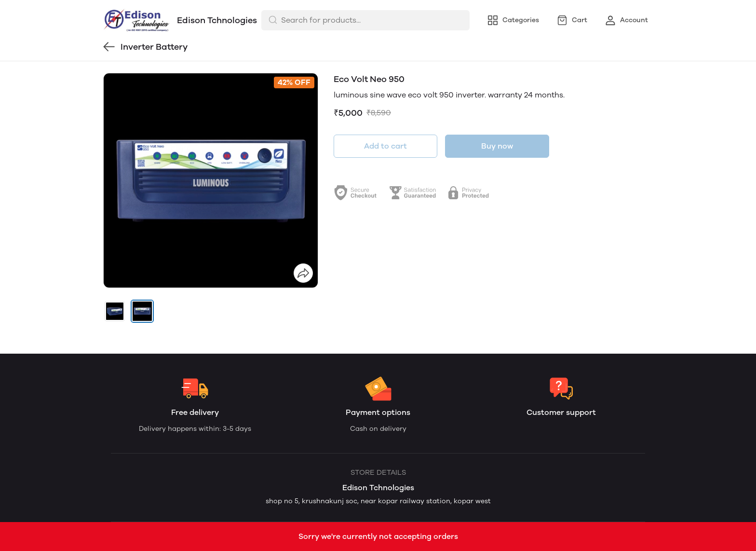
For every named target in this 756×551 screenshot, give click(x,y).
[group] (211, 180)
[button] (115, 311)
